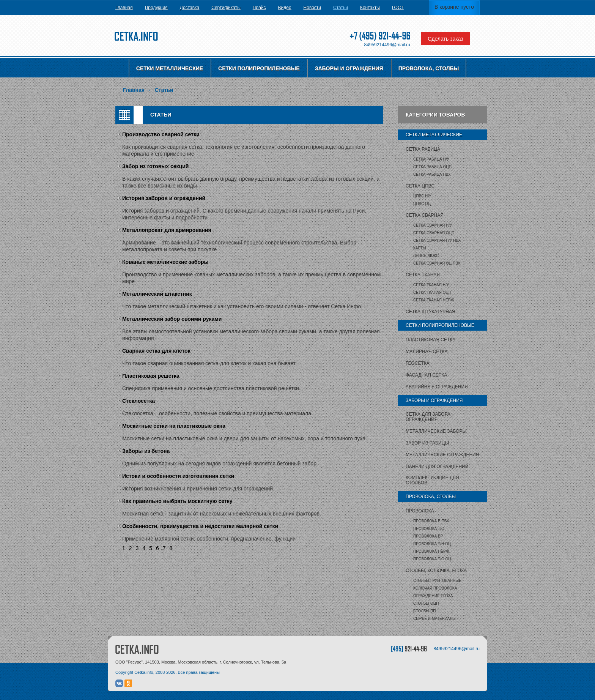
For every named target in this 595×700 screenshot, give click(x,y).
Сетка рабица (423, 149)
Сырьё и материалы (434, 619)
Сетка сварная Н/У (433, 225)
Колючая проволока (435, 588)
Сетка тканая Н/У (431, 285)
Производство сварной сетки (161, 134)
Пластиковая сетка (431, 340)
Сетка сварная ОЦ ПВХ (437, 263)
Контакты (370, 8)
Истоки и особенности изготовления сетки (178, 476)
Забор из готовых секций (155, 166)
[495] (409, 649)
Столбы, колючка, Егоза (436, 571)
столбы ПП (424, 611)
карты (420, 248)
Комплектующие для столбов (432, 480)
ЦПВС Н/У (422, 196)
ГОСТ (398, 8)
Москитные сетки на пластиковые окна (174, 426)
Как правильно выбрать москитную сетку (177, 501)
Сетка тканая (423, 275)
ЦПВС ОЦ (422, 204)
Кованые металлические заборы (165, 262)
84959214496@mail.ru (387, 45)
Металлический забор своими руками (172, 319)
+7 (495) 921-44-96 (380, 36)
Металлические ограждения (442, 455)
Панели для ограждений (437, 467)
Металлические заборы (436, 431)
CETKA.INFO (137, 649)
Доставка (190, 8)
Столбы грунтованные (437, 581)
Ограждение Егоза (433, 596)
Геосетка (418, 363)
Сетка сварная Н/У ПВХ (437, 240)
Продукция (156, 8)
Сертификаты (226, 8)
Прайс (259, 8)
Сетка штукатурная (431, 312)
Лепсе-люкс (426, 256)
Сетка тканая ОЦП (432, 292)
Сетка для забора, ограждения (429, 417)
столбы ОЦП (426, 603)
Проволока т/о (429, 529)
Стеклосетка (139, 401)
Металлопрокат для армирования (167, 230)
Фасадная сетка (426, 375)
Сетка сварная (425, 215)
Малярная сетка (427, 352)
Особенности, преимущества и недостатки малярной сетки (200, 526)
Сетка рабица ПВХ (432, 174)
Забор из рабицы (427, 443)
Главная (124, 8)
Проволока (420, 511)
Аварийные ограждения (437, 387)
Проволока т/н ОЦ (432, 544)
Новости (312, 8)
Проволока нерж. (432, 551)
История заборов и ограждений (164, 198)
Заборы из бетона (146, 451)
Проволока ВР (428, 536)
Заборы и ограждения (349, 68)
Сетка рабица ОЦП (432, 167)
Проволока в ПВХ (431, 521)
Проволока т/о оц (432, 559)
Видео (285, 8)
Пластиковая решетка (151, 376)
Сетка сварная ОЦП (434, 233)
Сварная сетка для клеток (156, 351)
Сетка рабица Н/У (431, 159)
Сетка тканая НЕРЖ (434, 300)
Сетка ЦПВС (420, 186)
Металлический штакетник (157, 294)
